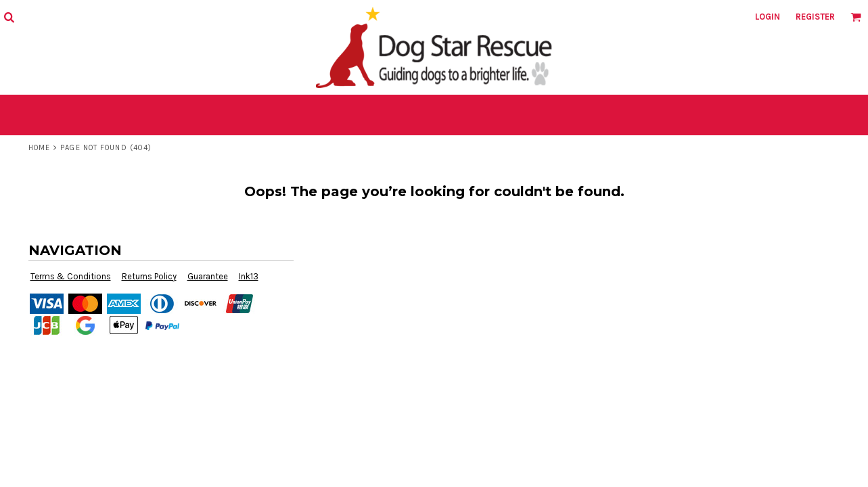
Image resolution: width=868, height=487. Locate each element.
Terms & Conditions (71, 276)
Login (768, 17)
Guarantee (208, 276)
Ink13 (249, 276)
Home (39, 148)
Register (815, 17)
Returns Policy (149, 276)
